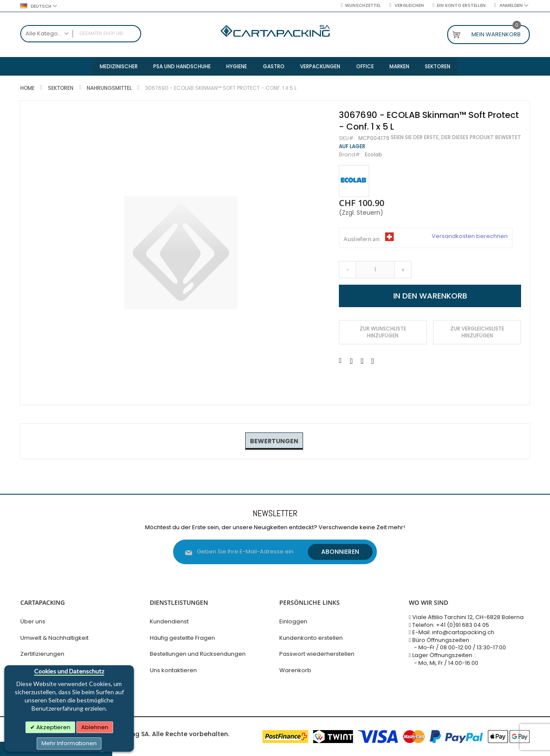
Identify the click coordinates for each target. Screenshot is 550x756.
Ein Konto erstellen (461, 6)
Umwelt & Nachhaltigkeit (54, 638)
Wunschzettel (363, 6)
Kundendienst (169, 621)
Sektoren (61, 89)
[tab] (274, 442)
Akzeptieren (53, 727)
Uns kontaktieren (173, 670)
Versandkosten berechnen (470, 237)
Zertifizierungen (42, 654)
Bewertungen (274, 442)
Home (27, 89)
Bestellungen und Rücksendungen (198, 654)
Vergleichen (409, 6)
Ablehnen (95, 727)
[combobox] (81, 34)
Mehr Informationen (69, 743)
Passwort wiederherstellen (317, 654)
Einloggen (293, 621)
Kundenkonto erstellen (311, 638)
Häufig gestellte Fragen (182, 638)
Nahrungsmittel (109, 89)
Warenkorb (295, 670)
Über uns (33, 621)
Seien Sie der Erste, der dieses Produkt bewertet (456, 138)
